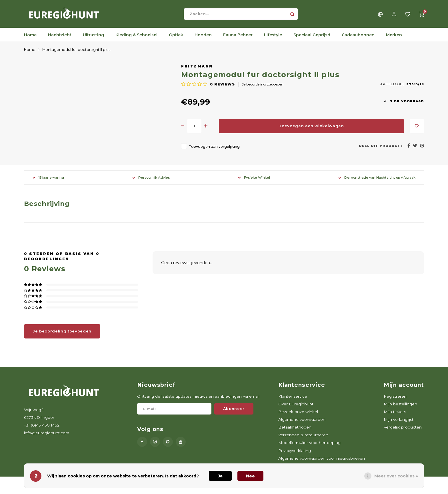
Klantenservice (293, 400)
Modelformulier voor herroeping (309, 446)
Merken (394, 39)
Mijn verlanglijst (399, 423)
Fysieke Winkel (254, 181)
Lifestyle (273, 39)
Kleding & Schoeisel (136, 39)
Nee (250, 476)
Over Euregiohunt (296, 408)
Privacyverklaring (295, 454)
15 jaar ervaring (48, 181)
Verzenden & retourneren (303, 439)
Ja (220, 476)
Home (30, 39)
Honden (203, 39)
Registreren (395, 400)
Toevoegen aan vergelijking (214, 150)
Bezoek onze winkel (298, 415)
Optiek (176, 39)
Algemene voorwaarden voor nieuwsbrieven (322, 462)
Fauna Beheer (238, 39)
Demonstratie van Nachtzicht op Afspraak (377, 181)
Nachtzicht (60, 39)
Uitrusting (93, 39)
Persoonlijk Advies (151, 181)
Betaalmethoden (295, 431)
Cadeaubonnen (358, 39)
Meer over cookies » (396, 476)
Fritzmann (197, 70)
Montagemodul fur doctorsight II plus (76, 53)
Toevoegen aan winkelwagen (311, 130)
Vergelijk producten (403, 431)
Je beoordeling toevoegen (263, 88)
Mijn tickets (395, 415)
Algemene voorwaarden (302, 423)
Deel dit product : (381, 150)
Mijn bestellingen (400, 408)
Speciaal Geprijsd (312, 39)
